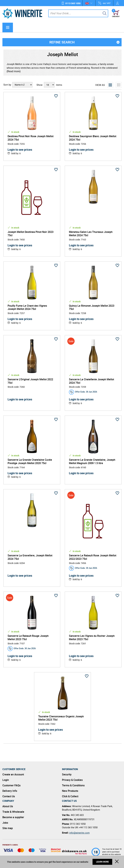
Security (67, 774)
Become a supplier (13, 817)
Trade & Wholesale (13, 812)
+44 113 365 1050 (88, 827)
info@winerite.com (79, 833)
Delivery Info (10, 791)
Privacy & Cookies (72, 780)
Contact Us (9, 796)
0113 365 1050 (73, 3)
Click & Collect (70, 796)
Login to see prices (20, 150)
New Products (70, 791)
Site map (8, 828)
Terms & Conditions (73, 785)
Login (6, 780)
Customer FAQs (11, 785)
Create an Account (13, 774)
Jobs (5, 823)
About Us (8, 806)
